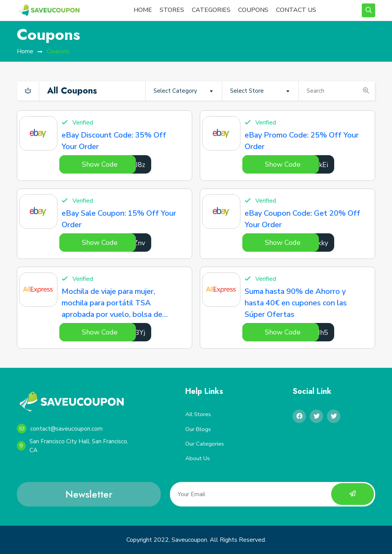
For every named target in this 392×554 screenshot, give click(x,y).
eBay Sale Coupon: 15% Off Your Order (119, 219)
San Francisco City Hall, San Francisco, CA (73, 446)
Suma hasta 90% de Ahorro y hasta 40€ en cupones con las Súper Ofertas (296, 303)
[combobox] (183, 91)
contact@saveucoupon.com (60, 429)
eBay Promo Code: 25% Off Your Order (302, 141)
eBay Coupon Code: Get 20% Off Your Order (302, 219)
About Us (198, 459)
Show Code (100, 164)
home (25, 51)
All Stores (198, 414)
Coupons (58, 51)
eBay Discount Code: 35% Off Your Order (114, 141)
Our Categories (205, 444)
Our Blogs (198, 429)
